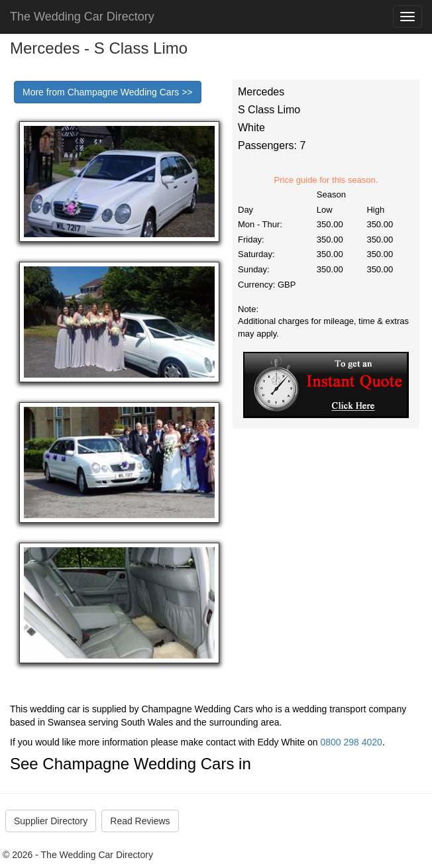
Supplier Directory (51, 821)
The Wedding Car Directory (82, 17)
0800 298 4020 (351, 742)
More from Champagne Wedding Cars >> (108, 92)
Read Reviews (140, 821)
